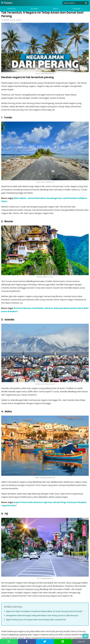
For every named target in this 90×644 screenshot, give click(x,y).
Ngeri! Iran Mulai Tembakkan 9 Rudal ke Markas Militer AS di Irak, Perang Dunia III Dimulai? (44, 611)
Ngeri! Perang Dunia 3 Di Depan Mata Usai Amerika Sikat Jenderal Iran (36, 620)
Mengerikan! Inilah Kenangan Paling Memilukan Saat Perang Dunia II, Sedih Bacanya (42, 615)
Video (55, 9)
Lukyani (18, 20)
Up (85, 636)
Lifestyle (12, 9)
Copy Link (81, 641)
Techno (34, 9)
